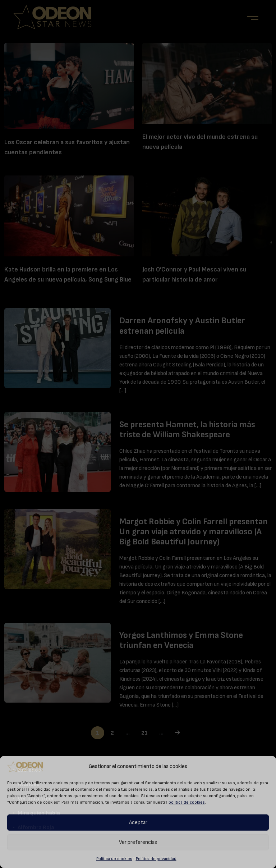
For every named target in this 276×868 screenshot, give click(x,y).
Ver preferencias (138, 842)
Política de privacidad (156, 859)
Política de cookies (114, 859)
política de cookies (187, 802)
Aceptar (138, 823)
